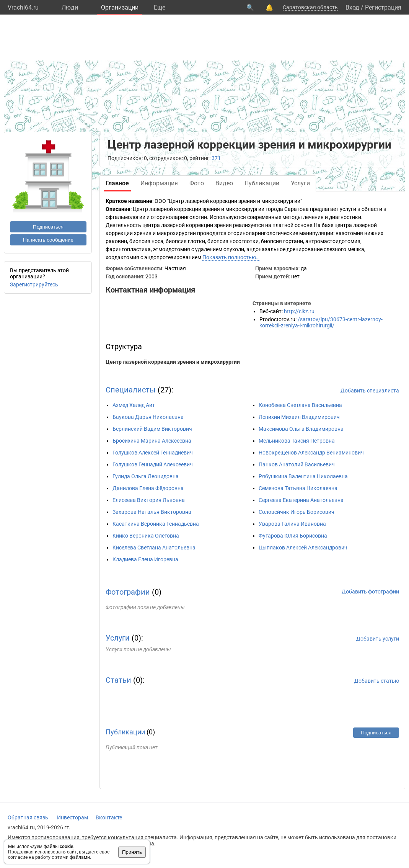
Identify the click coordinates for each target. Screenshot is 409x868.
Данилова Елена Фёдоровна (148, 488)
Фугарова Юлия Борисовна (293, 536)
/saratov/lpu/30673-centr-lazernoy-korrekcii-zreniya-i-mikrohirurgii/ (321, 322)
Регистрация (383, 7)
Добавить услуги (378, 639)
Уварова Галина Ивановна (292, 524)
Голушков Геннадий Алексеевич (153, 464)
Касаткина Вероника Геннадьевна (156, 524)
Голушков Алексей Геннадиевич (153, 453)
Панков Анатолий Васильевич (297, 464)
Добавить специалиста (370, 391)
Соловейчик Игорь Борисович (297, 512)
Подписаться (48, 227)
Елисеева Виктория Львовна (149, 500)
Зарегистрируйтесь (34, 284)
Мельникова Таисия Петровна (297, 441)
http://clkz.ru (299, 311)
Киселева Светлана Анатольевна (154, 548)
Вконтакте (109, 817)
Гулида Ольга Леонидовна (146, 476)
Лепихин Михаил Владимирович (299, 417)
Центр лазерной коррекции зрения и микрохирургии (173, 362)
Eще (160, 7)
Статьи (118, 680)
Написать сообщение (48, 240)
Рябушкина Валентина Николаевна (303, 476)
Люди (70, 7)
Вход (352, 7)
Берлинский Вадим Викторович (152, 429)
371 (216, 158)
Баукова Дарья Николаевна (148, 417)
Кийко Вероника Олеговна (146, 536)
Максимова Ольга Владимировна (301, 429)
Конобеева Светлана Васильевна (300, 405)
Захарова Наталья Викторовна (152, 512)
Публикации (125, 732)
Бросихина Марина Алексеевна (152, 441)
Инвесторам (73, 817)
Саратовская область (310, 7)
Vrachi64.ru (23, 7)
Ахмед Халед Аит (134, 405)
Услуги (118, 638)
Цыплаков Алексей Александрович (303, 548)
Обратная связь (28, 817)
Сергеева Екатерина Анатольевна (301, 500)
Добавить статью (377, 681)
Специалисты (131, 390)
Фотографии (128, 592)
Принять (132, 852)
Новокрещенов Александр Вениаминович (311, 453)
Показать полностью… (231, 257)
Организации (120, 7)
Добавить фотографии (370, 592)
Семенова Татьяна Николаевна (298, 488)
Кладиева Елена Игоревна (145, 559)
